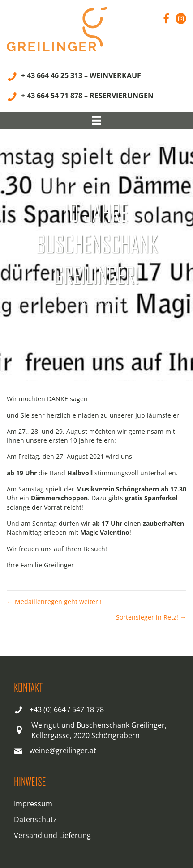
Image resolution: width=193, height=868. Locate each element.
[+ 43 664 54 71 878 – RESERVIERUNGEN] (80, 97)
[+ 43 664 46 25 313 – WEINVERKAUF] (74, 77)
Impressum (33, 804)
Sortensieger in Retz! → (151, 617)
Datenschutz (35, 819)
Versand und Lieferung (52, 835)
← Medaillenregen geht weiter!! (54, 602)
